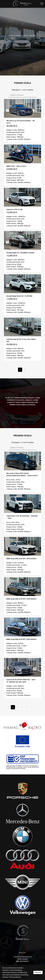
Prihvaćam (38, 972)
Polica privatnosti (15, 977)
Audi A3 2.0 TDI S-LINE (14, 210)
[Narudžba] (23, 95)
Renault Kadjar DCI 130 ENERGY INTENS (20, 253)
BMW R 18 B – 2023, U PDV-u (16, 166)
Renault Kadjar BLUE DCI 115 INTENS (19, 296)
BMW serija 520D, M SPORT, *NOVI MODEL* (22, 559)
